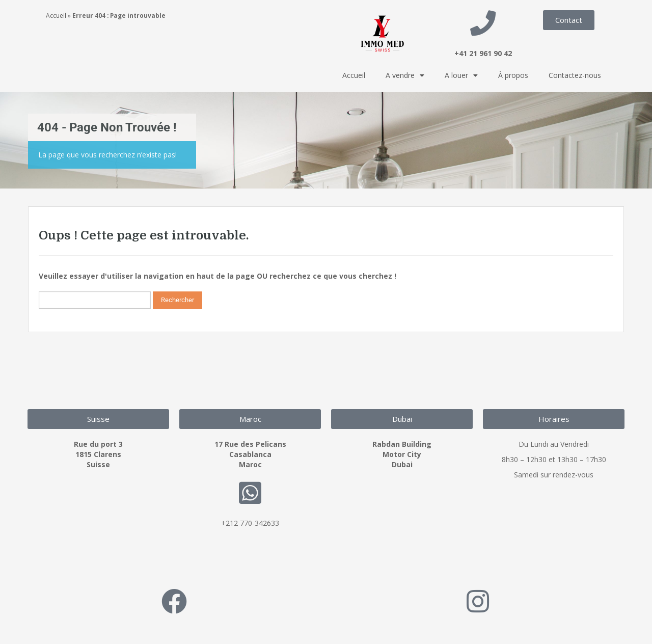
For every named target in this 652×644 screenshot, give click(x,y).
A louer (461, 75)
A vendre (405, 75)
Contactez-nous (575, 75)
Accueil (56, 15)
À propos (513, 75)
